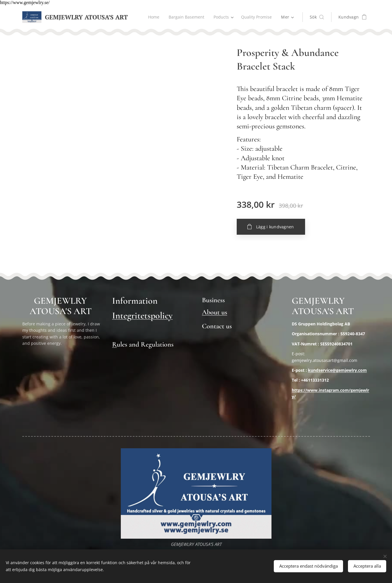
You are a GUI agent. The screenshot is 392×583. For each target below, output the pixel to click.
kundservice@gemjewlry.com (337, 370)
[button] (317, 17)
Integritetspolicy (142, 315)
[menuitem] (152, 17)
